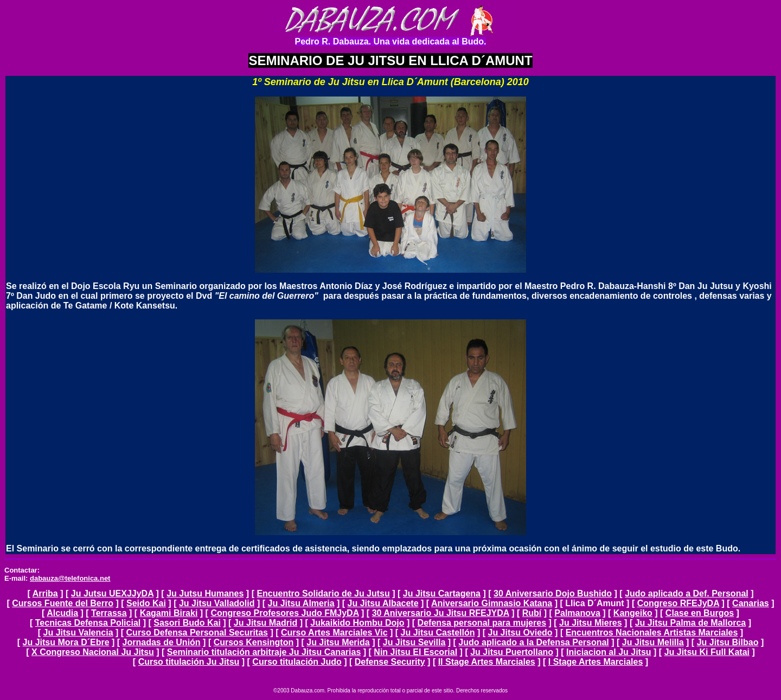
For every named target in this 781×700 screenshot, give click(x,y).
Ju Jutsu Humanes (205, 593)
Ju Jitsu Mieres (591, 623)
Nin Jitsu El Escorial (415, 652)
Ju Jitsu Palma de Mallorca (691, 623)
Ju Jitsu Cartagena (442, 593)
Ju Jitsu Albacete (383, 603)
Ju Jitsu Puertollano (512, 652)
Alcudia (62, 613)
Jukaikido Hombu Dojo (357, 623)
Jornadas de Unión (162, 642)
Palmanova (577, 613)
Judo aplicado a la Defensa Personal (533, 642)
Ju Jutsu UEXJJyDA (112, 593)
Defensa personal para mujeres (482, 623)
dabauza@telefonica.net (70, 578)
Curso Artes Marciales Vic (334, 632)
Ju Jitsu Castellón (438, 632)
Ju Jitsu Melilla (653, 642)
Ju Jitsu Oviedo (520, 632)
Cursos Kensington (254, 642)
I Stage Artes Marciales (596, 662)
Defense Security (390, 662)
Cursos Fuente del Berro (63, 603)
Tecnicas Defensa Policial (88, 623)
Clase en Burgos (700, 613)
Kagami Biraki (169, 613)
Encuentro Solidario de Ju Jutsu (323, 593)
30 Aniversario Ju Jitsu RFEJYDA (441, 613)
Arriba (45, 593)
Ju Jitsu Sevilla (414, 642)
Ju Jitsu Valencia (78, 632)
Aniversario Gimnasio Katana (492, 603)
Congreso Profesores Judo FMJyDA (284, 613)
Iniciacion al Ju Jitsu (609, 652)
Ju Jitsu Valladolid (217, 603)
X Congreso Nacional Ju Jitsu (93, 652)
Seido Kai (146, 603)
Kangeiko (633, 613)
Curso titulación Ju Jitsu (189, 662)
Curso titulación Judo (297, 662)
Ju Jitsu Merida (338, 642)
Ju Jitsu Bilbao (728, 642)
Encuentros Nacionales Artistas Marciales (652, 632)
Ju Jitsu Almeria (301, 603)
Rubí (532, 613)
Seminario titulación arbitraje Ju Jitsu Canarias (264, 652)
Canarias (751, 603)
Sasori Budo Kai (187, 623)
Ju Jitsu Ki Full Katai (707, 652)
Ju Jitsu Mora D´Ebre (66, 642)
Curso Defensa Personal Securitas (197, 632)
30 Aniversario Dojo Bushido (553, 593)
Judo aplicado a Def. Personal (687, 593)
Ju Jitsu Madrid (265, 623)
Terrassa (109, 613)
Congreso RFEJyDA (678, 603)
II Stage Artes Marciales (487, 662)
